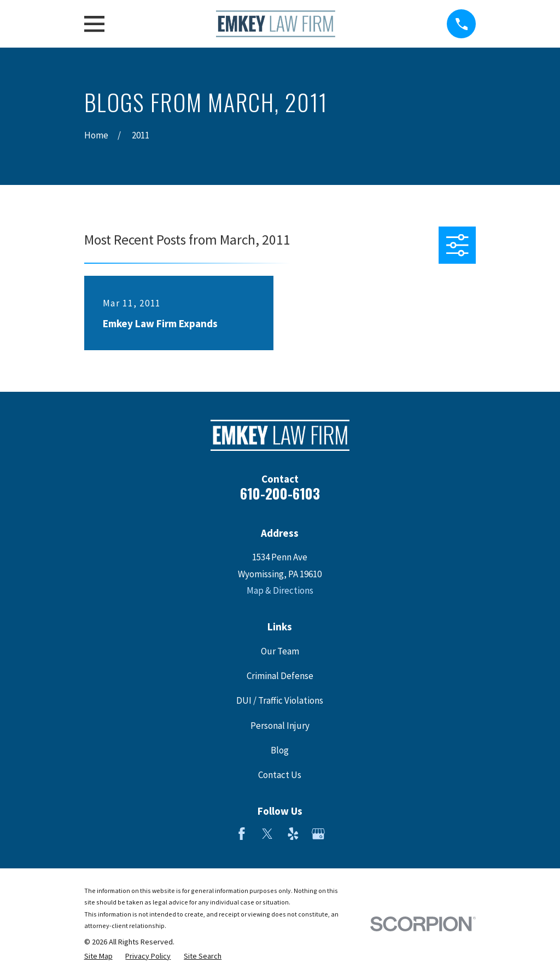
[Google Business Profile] (318, 834)
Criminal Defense (280, 676)
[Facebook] (242, 834)
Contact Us (280, 775)
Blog (280, 750)
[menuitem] (98, 956)
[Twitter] (267, 834)
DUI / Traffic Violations (280, 700)
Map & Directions (280, 590)
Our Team (280, 651)
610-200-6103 (280, 493)
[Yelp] (293, 834)
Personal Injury (280, 726)
